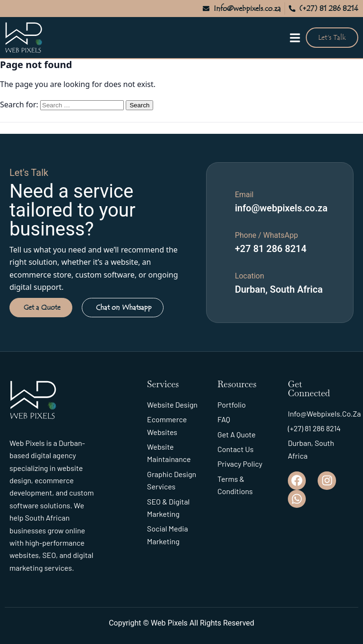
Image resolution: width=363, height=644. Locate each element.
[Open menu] (295, 38)
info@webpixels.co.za (281, 208)
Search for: (19, 104)
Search (139, 105)
